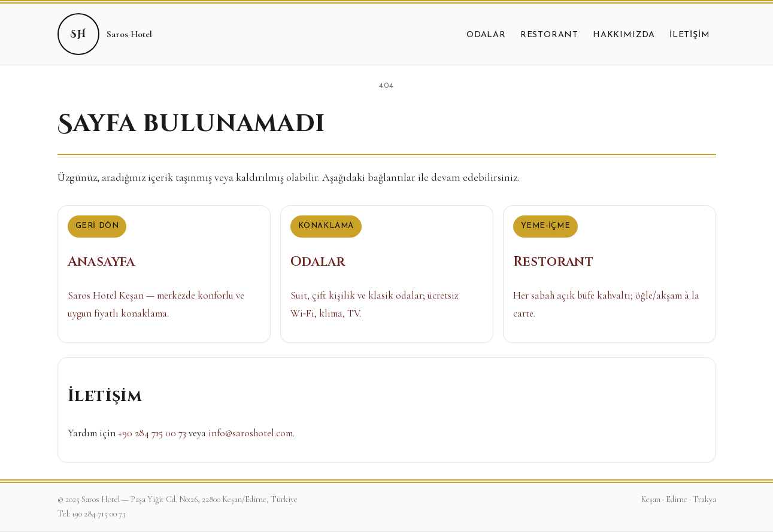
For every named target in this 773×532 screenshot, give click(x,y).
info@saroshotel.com (251, 433)
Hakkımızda (624, 35)
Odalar (486, 35)
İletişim (689, 35)
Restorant (549, 35)
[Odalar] (387, 274)
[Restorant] (610, 274)
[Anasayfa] (164, 274)
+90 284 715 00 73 (152, 433)
